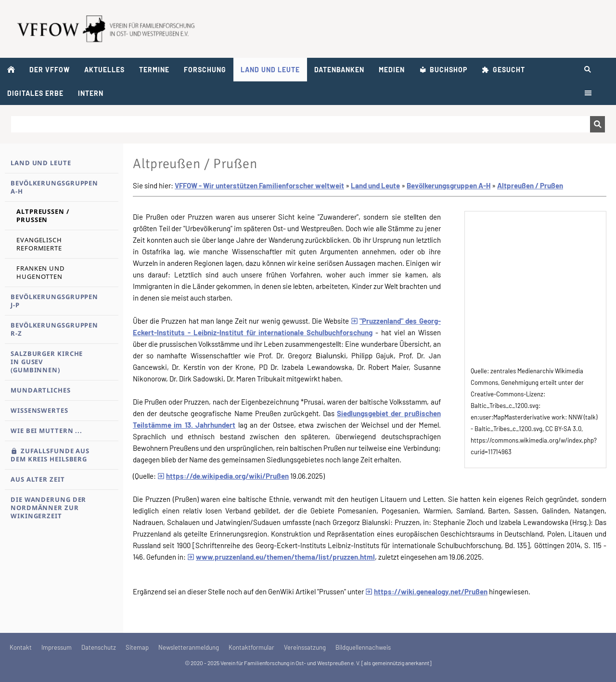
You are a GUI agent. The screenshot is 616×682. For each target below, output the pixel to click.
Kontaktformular (251, 647)
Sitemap (137, 647)
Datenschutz (99, 647)
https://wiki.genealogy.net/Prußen (426, 591)
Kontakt (21, 647)
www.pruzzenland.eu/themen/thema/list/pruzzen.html (281, 557)
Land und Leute (375, 185)
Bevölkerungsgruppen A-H (449, 185)
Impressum (57, 647)
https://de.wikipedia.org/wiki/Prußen (223, 476)
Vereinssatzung (305, 647)
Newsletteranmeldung (189, 647)
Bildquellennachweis (363, 647)
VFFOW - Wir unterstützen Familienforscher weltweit (259, 185)
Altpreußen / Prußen (530, 185)
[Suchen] (301, 124)
